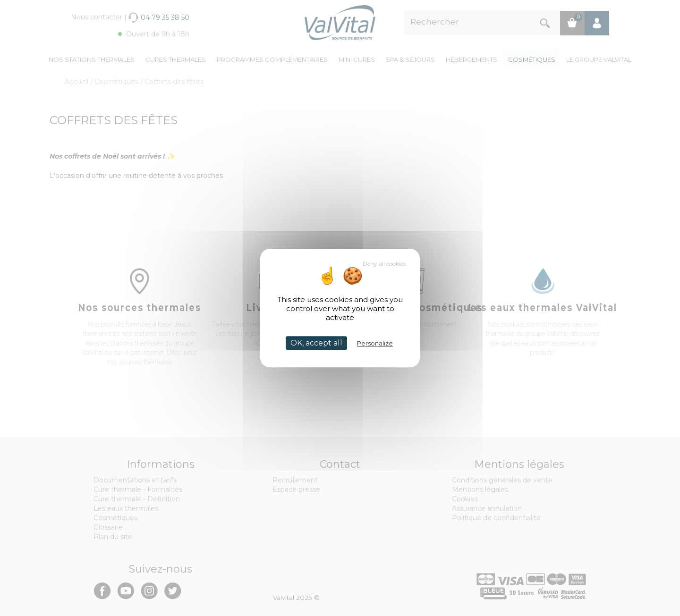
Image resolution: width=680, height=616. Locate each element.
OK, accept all (316, 343)
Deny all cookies (384, 264)
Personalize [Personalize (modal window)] (375, 343)
